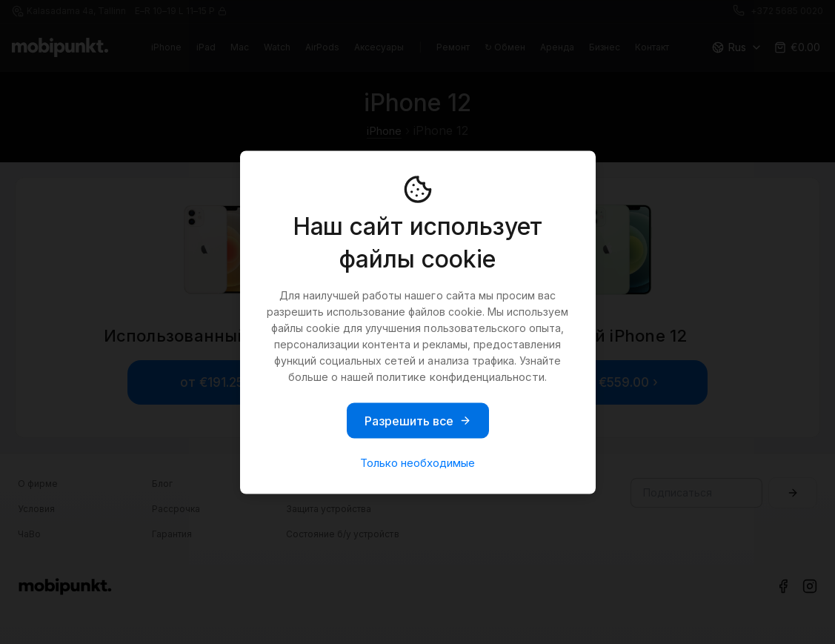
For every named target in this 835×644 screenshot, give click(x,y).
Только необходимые (417, 462)
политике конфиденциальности (460, 376)
